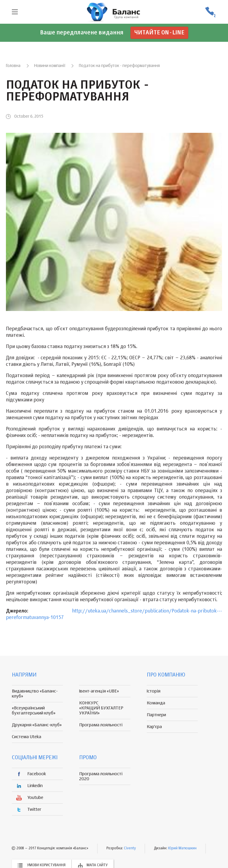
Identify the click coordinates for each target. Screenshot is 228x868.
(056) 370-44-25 (210, 12)
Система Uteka (27, 737)
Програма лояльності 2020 (101, 776)
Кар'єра (154, 727)
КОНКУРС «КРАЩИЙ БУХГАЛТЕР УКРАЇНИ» (101, 708)
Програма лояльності (101, 725)
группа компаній (114, 12)
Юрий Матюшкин (182, 848)
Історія (154, 691)
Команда (156, 703)
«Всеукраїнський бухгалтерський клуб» (34, 711)
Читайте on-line (159, 33)
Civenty (130, 848)
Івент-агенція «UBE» (99, 691)
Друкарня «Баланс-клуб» (37, 725)
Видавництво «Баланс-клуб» (35, 694)
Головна (13, 66)
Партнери (156, 715)
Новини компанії (50, 66)
